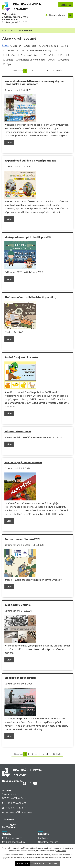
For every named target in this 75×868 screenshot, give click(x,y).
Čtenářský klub (50, 46)
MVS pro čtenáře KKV (14, 842)
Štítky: (5, 46)
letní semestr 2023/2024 (43, 50)
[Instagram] (30, 784)
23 (40, 70)
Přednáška (49, 55)
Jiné (66, 46)
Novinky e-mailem (48, 842)
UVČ (53, 60)
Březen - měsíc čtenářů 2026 (22, 539)
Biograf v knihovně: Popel (20, 678)
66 (54, 70)
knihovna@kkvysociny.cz (19, 812)
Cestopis (31, 46)
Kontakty (43, 838)
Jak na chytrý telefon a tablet (23, 462)
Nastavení (54, 863)
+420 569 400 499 (16, 803)
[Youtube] (35, 784)
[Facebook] (24, 784)
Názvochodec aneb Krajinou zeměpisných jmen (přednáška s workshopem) (34, 83)
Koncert (10, 50)
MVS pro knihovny (12, 838)
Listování (10, 55)
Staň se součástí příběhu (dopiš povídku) (30, 297)
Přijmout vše (22, 863)
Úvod (5, 31)
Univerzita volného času (32, 60)
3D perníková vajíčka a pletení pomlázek (30, 161)
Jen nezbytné (38, 863)
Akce (13, 31)
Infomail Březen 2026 (18, 432)
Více (9, 143)
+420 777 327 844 (16, 808)
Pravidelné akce (29, 55)
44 (47, 70)
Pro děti (65, 55)
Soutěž (9, 60)
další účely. (61, 851)
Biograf (17, 46)
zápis (8, 64)
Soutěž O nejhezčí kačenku (21, 357)
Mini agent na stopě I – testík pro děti (28, 237)
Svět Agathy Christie (18, 605)
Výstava (65, 60)
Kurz (22, 50)
